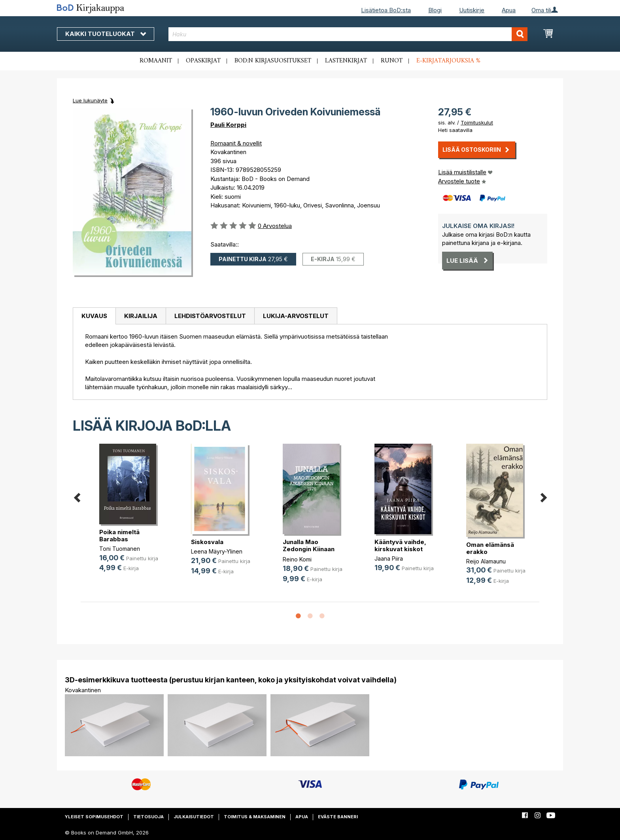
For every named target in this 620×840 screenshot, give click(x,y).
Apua (509, 10)
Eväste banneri (338, 817)
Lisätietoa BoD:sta (386, 10)
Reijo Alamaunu (486, 561)
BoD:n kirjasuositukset (273, 61)
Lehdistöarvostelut (210, 316)
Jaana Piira (389, 558)
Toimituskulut (477, 122)
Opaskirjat (203, 61)
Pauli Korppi (228, 125)
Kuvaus (94, 316)
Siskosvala (207, 542)
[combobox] (348, 34)
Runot (392, 61)
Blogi (435, 10)
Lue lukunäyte (90, 100)
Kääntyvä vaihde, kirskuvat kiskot (400, 545)
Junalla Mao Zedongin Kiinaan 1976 (309, 549)
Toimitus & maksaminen (255, 817)
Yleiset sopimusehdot (94, 817)
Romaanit (156, 61)
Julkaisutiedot (194, 817)
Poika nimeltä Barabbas (119, 536)
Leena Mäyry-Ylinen (217, 551)
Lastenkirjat (346, 61)
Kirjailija (141, 316)
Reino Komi (297, 559)
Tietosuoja (148, 817)
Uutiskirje (472, 10)
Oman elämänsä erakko (490, 548)
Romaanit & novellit (236, 143)
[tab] (94, 316)
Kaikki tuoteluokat (106, 34)
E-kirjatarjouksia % (448, 61)
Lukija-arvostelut (296, 316)
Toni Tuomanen (120, 549)
